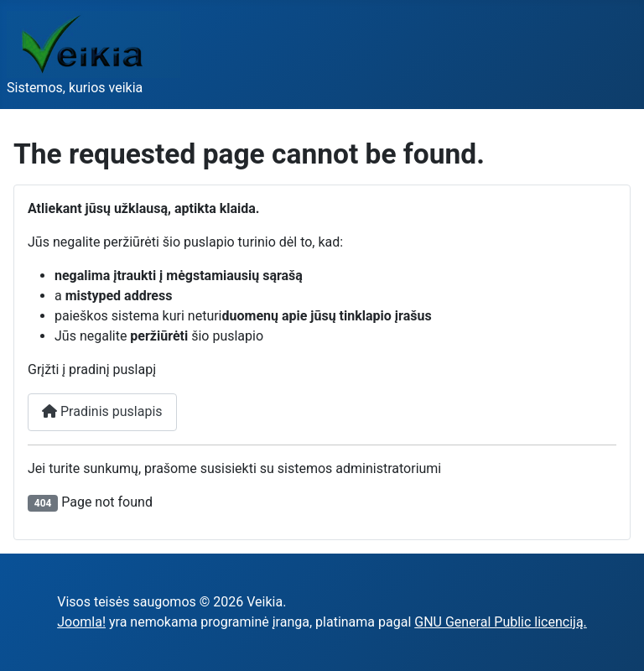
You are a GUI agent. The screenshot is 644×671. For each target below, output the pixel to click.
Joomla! (81, 622)
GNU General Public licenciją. (501, 622)
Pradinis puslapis (102, 411)
